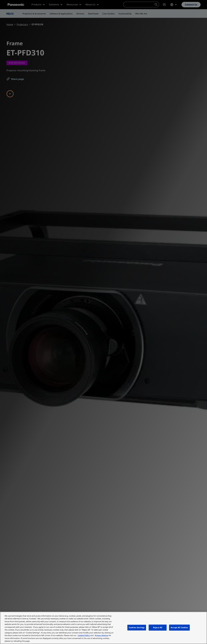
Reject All (158, 627)
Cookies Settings (137, 627)
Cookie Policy (84, 635)
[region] (103, 628)
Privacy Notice (101, 635)
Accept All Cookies (179, 627)
